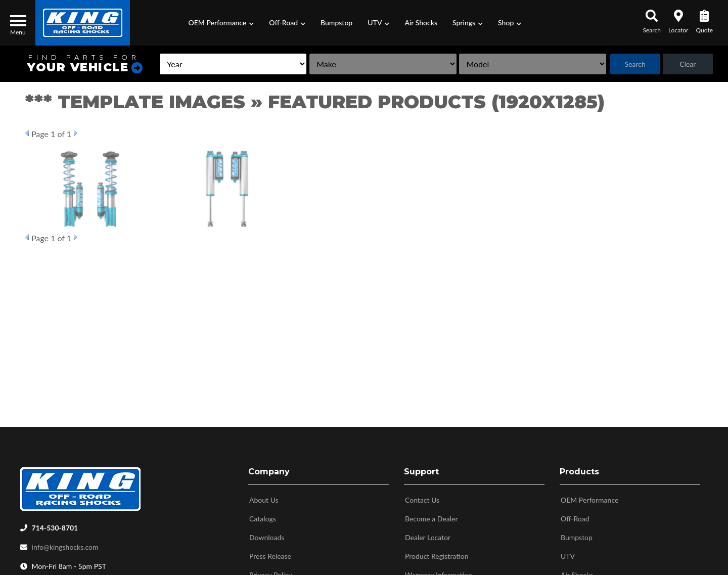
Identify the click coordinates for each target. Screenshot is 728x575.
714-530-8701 (55, 526)
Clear (688, 64)
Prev (27, 133)
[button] (221, 23)
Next (76, 133)
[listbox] (233, 64)
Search (635, 64)
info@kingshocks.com (65, 545)
